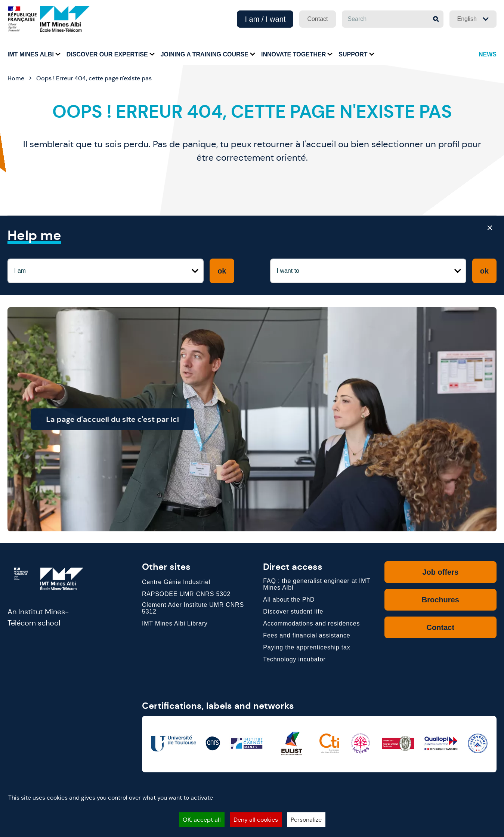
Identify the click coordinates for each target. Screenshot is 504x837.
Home (16, 78)
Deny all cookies (256, 820)
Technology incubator (294, 659)
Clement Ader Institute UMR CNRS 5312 (193, 608)
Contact (317, 19)
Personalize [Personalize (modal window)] (306, 820)
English (473, 19)
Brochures (440, 600)
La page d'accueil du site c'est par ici (130, 419)
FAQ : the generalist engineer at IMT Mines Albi (316, 584)
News (488, 54)
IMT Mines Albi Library (175, 623)
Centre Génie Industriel (176, 582)
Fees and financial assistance (307, 635)
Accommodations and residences (311, 623)
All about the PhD (289, 600)
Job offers (440, 572)
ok (222, 271)
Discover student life (293, 611)
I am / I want (265, 19)
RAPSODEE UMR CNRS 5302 (186, 594)
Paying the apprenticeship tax (307, 647)
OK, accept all (202, 820)
